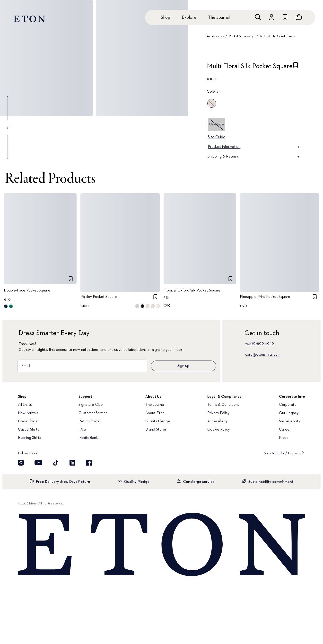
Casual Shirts (29, 430)
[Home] (161, 545)
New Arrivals (28, 413)
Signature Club (91, 405)
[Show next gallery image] (8, 147)
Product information (254, 147)
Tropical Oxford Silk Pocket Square (192, 291)
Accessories (215, 36)
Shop (165, 18)
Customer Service (93, 413)
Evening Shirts (30, 438)
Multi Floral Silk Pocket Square (275, 36)
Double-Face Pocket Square (27, 291)
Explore (189, 18)
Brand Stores (156, 430)
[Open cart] (299, 17)
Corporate (288, 405)
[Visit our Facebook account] (89, 463)
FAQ (82, 430)
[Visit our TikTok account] (56, 463)
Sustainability (290, 421)
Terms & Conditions (223, 405)
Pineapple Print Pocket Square (265, 297)
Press (284, 438)
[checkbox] (296, 68)
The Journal (219, 18)
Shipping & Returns (254, 157)
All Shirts (25, 405)
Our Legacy (289, 413)
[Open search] (258, 17)
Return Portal (89, 421)
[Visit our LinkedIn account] (72, 463)
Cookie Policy (218, 430)
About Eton (155, 413)
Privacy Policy (218, 413)
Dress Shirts (28, 421)
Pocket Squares (240, 36)
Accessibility (217, 421)
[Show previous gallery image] (8, 108)
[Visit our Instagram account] (21, 463)
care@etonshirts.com (263, 355)
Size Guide (217, 137)
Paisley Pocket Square (99, 297)
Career (285, 430)
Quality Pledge (158, 421)
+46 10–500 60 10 (260, 344)
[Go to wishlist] (285, 17)
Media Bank (88, 438)
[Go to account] (271, 17)
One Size (216, 124)
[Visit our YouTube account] (38, 463)
